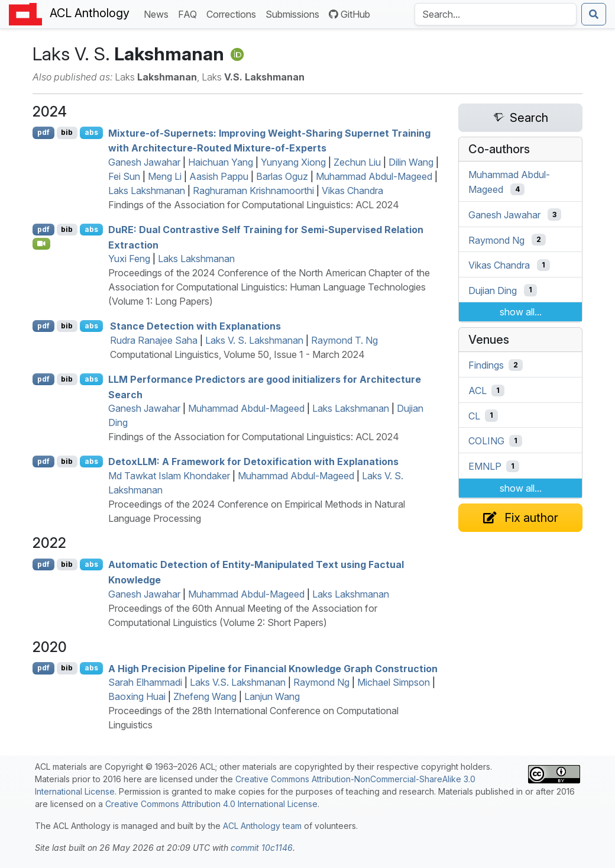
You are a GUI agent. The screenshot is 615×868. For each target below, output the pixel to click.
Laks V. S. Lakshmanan (254, 340)
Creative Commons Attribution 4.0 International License (211, 804)
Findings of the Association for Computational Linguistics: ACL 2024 (254, 205)
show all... (521, 312)
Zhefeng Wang (205, 696)
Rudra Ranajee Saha (154, 340)
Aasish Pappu (219, 176)
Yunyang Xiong (293, 162)
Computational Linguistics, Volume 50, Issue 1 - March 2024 (237, 354)
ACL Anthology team (262, 826)
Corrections (234, 13)
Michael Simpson (394, 682)
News (158, 13)
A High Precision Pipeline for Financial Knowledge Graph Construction (273, 668)
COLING (486, 441)
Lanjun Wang (272, 696)
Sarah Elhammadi (145, 682)
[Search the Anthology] (496, 14)
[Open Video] (41, 244)
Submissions (295, 13)
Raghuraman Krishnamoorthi (253, 191)
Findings (486, 365)
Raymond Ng (321, 682)
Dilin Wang (411, 162)
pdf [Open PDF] (43, 132)
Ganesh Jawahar (144, 162)
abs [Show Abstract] (91, 132)
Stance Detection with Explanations (195, 326)
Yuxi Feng (129, 259)
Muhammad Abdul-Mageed (374, 176)
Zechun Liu (357, 162)
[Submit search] (594, 14)
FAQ (190, 13)
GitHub (349, 14)
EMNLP (485, 466)
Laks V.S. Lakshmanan (238, 682)
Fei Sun (124, 176)
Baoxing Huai (137, 696)
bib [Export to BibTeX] (67, 132)
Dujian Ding (493, 290)
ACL (478, 391)
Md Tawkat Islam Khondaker (169, 476)
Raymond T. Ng (344, 340)
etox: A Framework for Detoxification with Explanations (253, 462)
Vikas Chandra (352, 191)
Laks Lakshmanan (147, 191)
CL (474, 415)
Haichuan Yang (221, 162)
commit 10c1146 (262, 848)
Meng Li (165, 176)
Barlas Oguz (282, 176)
